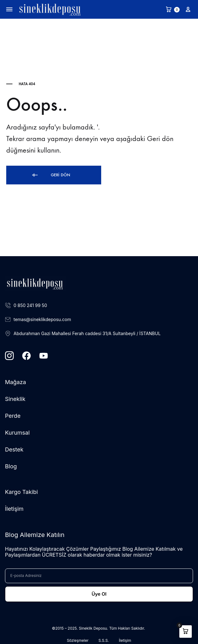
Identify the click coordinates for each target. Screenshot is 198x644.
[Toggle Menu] (9, 10)
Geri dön (51, 175)
